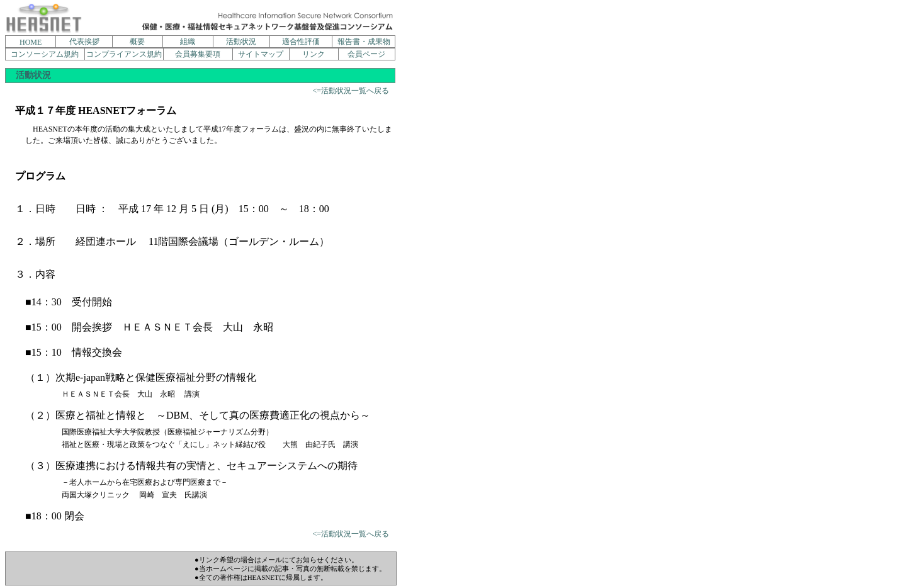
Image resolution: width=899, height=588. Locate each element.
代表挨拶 (84, 42)
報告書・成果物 (364, 42)
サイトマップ (261, 54)
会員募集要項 (198, 54)
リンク (314, 54)
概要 (137, 42)
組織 (188, 42)
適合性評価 (301, 42)
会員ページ (366, 54)
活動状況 (241, 42)
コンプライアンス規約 (124, 54)
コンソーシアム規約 (45, 54)
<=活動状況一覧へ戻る (351, 91)
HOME (31, 42)
